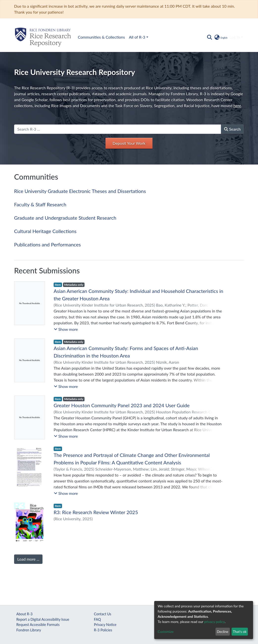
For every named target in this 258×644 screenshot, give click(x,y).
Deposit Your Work (129, 143)
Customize (166, 632)
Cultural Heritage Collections (45, 231)
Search (232, 129)
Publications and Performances (47, 244)
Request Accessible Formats (38, 625)
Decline (223, 632)
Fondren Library (29, 630)
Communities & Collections (101, 37)
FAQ (97, 619)
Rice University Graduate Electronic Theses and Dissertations (80, 191)
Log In (235, 37)
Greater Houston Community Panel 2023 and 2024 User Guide (122, 405)
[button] (221, 37)
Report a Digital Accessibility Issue (43, 619)
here (237, 106)
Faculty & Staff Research (40, 204)
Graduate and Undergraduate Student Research (65, 218)
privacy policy (214, 622)
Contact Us (103, 614)
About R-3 (24, 614)
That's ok (240, 632)
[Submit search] (209, 37)
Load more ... (28, 559)
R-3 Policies (103, 630)
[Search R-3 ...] (118, 129)
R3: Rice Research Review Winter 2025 (96, 512)
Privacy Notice (105, 625)
